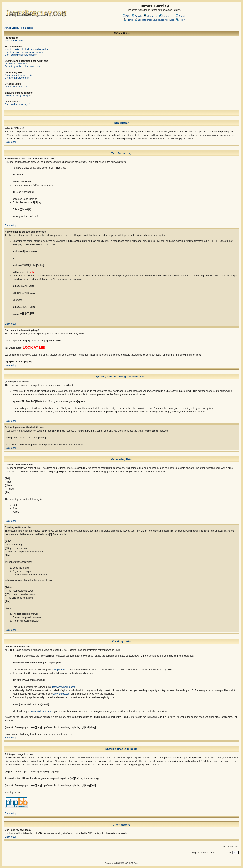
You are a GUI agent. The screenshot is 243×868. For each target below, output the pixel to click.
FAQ (126, 16)
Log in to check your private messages (155, 20)
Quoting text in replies (16, 64)
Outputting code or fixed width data (23, 66)
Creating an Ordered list (17, 78)
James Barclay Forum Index (18, 28)
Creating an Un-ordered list (19, 75)
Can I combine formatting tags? (21, 55)
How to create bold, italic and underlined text (28, 49)
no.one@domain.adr (40, 711)
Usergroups (166, 16)
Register (181, 16)
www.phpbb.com (62, 694)
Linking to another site (16, 87)
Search (137, 16)
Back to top (11, 142)
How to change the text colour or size (24, 52)
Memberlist (151, 16)
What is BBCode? (14, 41)
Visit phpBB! (58, 670)
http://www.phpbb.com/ (64, 687)
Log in (181, 20)
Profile (128, 20)
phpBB (116, 863)
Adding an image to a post (18, 96)
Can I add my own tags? (17, 104)
